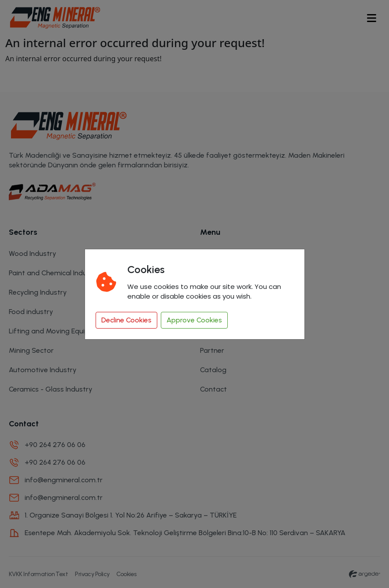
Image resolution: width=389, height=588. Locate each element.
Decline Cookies (126, 320)
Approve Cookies (194, 320)
